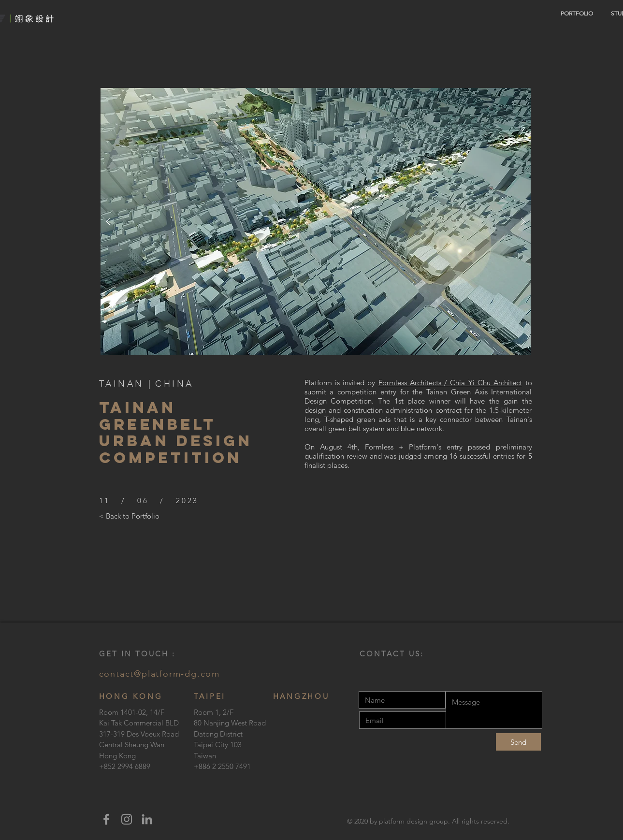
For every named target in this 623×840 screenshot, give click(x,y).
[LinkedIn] (147, 819)
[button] (316, 222)
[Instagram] (127, 819)
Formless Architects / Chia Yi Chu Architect (450, 383)
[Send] (518, 742)
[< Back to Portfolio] (129, 516)
